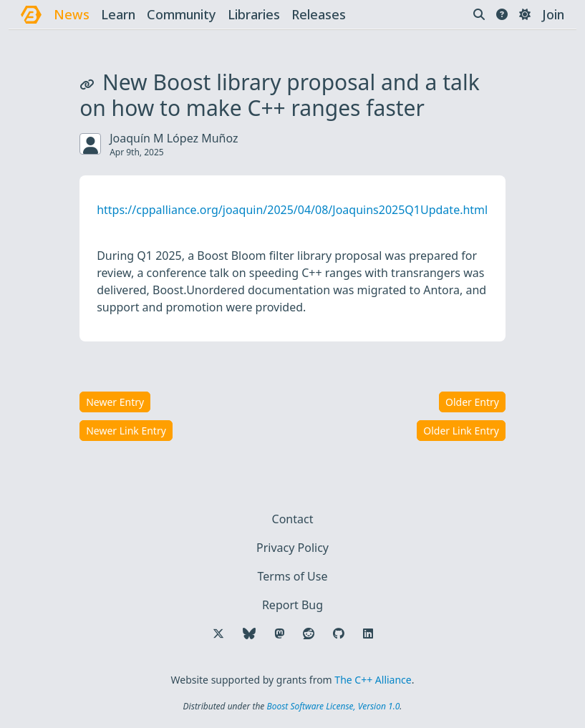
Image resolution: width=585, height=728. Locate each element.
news (72, 14)
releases (319, 14)
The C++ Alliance (373, 680)
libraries (254, 14)
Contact (293, 519)
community (182, 14)
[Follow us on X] (218, 634)
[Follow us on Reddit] (309, 634)
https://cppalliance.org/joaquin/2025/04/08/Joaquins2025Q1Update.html (292, 210)
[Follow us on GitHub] (339, 634)
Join (553, 14)
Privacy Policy (292, 548)
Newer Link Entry (126, 431)
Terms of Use (293, 576)
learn (118, 14)
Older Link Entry (461, 431)
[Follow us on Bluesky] (249, 634)
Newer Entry (115, 402)
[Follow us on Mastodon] (279, 634)
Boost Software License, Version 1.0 (333, 706)
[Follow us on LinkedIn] (368, 634)
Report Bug (292, 605)
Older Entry (472, 402)
